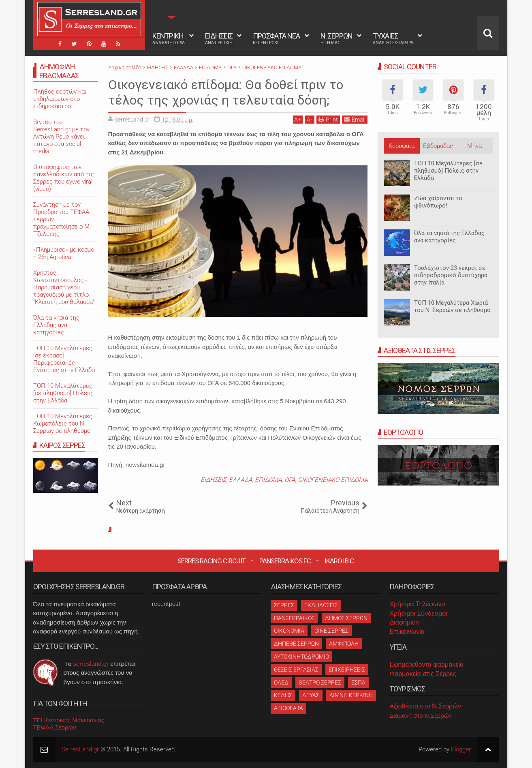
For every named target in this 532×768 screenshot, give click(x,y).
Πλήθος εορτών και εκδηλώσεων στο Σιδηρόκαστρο (60, 99)
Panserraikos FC (285, 561)
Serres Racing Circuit (212, 561)
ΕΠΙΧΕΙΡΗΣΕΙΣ (347, 670)
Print (328, 119)
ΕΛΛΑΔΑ (240, 480)
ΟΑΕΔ (281, 682)
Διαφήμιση (404, 622)
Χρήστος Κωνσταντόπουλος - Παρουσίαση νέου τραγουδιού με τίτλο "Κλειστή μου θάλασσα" (64, 287)
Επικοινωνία (407, 632)
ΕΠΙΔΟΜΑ (268, 480)
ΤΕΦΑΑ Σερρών (55, 727)
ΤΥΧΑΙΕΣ (393, 39)
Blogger (461, 749)
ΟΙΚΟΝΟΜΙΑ (289, 631)
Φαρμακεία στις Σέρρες (423, 674)
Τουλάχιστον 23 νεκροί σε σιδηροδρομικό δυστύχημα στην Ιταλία (451, 275)
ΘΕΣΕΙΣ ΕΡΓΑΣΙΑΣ (296, 670)
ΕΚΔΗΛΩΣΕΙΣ (321, 605)
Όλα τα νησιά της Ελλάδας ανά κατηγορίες (449, 237)
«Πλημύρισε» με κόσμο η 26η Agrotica (64, 253)
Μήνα (474, 146)
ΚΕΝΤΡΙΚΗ (169, 39)
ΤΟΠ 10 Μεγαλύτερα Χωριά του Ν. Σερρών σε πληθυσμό (452, 306)
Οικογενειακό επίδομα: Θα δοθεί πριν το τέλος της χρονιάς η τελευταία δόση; (226, 92)
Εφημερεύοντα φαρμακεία (426, 664)
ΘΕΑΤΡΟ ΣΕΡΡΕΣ (320, 682)
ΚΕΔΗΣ (283, 695)
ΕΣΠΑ (358, 682)
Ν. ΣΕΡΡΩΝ (337, 39)
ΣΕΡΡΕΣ (284, 605)
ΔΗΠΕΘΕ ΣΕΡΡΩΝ (296, 644)
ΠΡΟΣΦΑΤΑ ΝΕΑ (276, 39)
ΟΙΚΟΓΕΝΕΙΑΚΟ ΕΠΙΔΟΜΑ (333, 480)
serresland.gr (91, 664)
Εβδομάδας (438, 146)
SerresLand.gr (80, 749)
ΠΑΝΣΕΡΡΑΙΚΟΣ (294, 618)
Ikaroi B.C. (340, 561)
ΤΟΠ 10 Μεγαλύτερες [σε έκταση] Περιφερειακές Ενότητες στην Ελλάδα (64, 359)
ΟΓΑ (290, 480)
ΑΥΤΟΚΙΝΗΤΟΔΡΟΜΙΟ (301, 657)
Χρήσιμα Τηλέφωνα (417, 604)
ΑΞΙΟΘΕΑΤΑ (288, 708)
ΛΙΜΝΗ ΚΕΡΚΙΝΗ (351, 695)
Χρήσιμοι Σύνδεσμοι (418, 613)
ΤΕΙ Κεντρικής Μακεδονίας (69, 720)
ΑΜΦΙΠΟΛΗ (344, 644)
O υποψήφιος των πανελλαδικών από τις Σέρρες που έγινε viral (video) (64, 178)
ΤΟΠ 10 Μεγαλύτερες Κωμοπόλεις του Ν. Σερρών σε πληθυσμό (63, 424)
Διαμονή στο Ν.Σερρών (421, 716)
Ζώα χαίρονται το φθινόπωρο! (438, 202)
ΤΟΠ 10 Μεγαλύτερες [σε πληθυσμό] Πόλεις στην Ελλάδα (448, 171)
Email (355, 119)
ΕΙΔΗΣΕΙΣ (219, 39)
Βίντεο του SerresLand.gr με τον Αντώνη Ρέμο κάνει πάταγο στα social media (61, 137)
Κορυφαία (402, 146)
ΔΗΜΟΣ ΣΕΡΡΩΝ (346, 618)
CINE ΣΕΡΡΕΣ (331, 631)
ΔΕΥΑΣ (311, 695)
